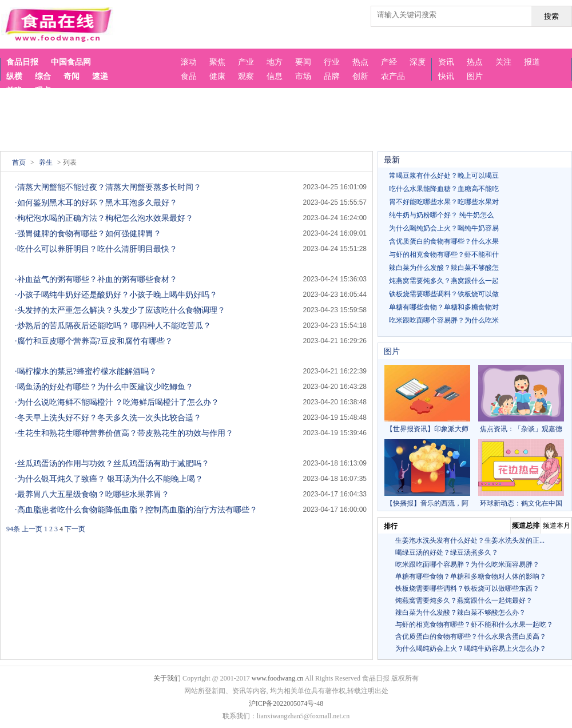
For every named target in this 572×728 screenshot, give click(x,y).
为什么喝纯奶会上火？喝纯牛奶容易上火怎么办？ (471, 649)
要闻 (303, 62)
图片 (475, 76)
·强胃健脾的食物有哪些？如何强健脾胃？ (88, 234)
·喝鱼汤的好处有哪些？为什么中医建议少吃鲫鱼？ (104, 387)
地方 (275, 62)
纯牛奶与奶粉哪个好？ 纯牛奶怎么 (441, 215)
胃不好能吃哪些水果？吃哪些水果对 (444, 202)
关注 (503, 62)
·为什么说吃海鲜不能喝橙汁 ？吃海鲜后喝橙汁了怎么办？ (117, 402)
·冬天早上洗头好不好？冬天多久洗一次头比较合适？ (108, 418)
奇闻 (71, 76)
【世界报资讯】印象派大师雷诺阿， (427, 399)
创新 (360, 76)
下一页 (75, 529)
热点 (475, 62)
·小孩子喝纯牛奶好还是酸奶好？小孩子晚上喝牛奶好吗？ (116, 295)
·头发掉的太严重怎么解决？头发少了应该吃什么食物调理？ (120, 310)
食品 (189, 76)
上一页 (32, 529)
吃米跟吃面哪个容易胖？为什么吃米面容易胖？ (467, 564)
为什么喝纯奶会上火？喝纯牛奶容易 (444, 228)
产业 (246, 62)
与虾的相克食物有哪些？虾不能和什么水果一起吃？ (474, 624)
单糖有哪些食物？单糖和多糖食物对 (444, 307)
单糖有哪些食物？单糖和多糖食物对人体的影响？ (471, 576)
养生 (46, 162)
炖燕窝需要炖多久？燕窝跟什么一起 (444, 281)
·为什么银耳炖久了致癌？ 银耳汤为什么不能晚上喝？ (109, 479)
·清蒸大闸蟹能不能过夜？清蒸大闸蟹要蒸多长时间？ (108, 187)
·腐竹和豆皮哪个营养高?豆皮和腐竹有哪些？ (94, 341)
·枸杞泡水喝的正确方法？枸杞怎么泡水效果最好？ (104, 218)
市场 (303, 76)
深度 (418, 62)
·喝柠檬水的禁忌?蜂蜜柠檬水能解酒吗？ (86, 371)
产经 (389, 62)
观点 (43, 91)
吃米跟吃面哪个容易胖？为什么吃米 (444, 320)
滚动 (189, 62)
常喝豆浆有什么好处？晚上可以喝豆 (444, 176)
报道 (532, 62)
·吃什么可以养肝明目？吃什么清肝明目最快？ (96, 249)
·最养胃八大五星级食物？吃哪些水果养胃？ (92, 494)
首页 (19, 162)
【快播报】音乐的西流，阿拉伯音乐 (427, 474)
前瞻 (14, 91)
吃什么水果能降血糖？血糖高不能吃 (444, 189)
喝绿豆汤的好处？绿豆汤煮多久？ (447, 552)
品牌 (332, 76)
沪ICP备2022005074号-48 (286, 703)
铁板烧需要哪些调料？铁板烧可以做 (444, 294)
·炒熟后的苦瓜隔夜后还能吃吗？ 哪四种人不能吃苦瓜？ (113, 326)
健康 (217, 76)
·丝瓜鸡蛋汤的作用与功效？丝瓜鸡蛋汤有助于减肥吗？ (112, 464)
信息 (275, 76)
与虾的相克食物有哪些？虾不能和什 (444, 254)
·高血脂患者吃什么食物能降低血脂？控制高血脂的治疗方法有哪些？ (136, 510)
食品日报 (22, 62)
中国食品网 (71, 62)
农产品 (393, 76)
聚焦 (217, 62)
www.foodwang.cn (278, 678)
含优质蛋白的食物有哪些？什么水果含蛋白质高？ (471, 636)
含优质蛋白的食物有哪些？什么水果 (444, 241)
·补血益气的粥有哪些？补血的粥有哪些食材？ (96, 279)
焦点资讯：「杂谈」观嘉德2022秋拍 (521, 399)
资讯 (446, 62)
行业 (332, 62)
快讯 (446, 76)
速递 (100, 76)
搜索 (551, 16)
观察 (246, 76)
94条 (13, 529)
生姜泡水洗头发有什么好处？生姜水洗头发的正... (470, 540)
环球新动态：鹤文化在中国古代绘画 (521, 474)
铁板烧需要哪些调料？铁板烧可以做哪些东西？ (467, 588)
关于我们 (167, 678)
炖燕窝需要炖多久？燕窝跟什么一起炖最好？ (464, 600)
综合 (43, 76)
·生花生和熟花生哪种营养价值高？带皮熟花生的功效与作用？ (124, 433)
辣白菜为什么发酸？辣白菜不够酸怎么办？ (460, 612)
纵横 (14, 76)
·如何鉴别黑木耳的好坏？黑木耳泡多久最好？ (96, 203)
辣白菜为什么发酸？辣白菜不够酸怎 (444, 268)
